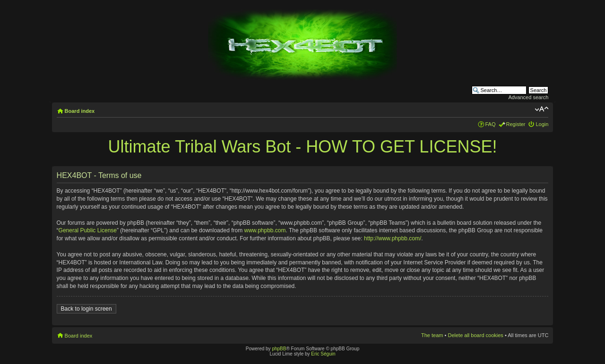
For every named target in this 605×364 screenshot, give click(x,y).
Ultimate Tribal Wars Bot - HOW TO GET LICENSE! (303, 147)
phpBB (279, 349)
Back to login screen (86, 309)
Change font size (541, 109)
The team (432, 335)
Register (516, 124)
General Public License (88, 230)
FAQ (491, 124)
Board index (80, 111)
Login (542, 124)
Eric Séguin (323, 354)
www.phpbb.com (265, 230)
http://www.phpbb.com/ (393, 238)
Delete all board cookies (475, 335)
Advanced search (528, 97)
